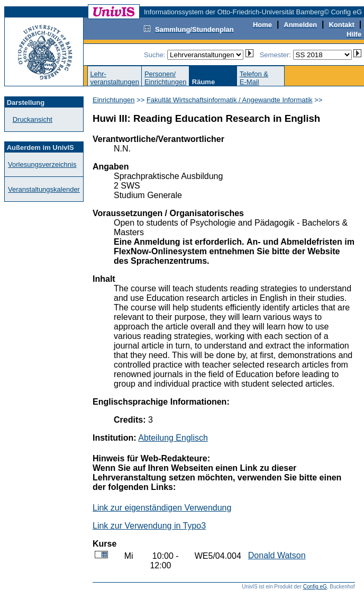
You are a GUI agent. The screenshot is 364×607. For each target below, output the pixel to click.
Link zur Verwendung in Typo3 (149, 526)
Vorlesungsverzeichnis (42, 164)
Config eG (315, 587)
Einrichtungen (114, 100)
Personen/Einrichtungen (166, 78)
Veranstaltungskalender (44, 189)
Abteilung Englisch (173, 438)
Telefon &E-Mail (254, 78)
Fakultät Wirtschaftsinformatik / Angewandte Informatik (230, 100)
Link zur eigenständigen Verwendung (162, 508)
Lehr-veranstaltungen (115, 78)
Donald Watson (277, 555)
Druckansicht (33, 119)
